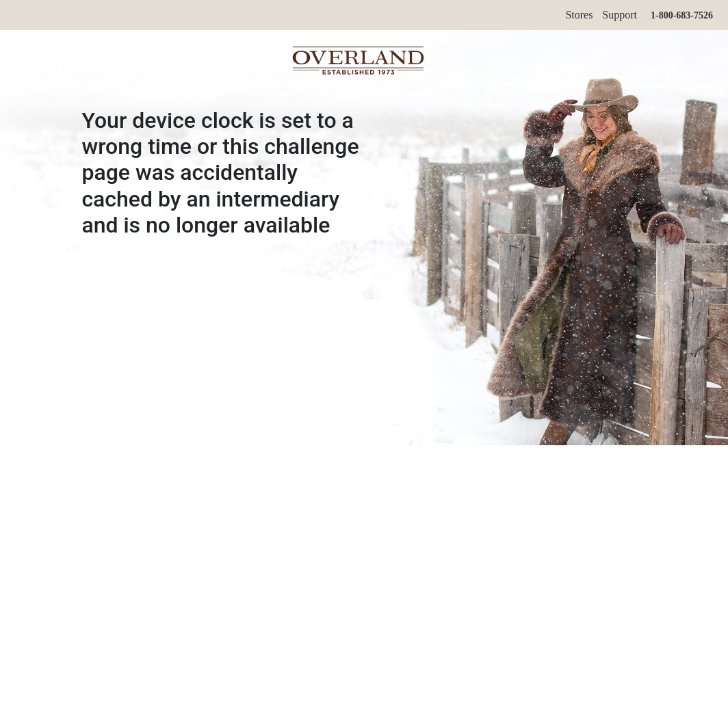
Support (620, 15)
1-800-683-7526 (682, 15)
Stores (579, 15)
